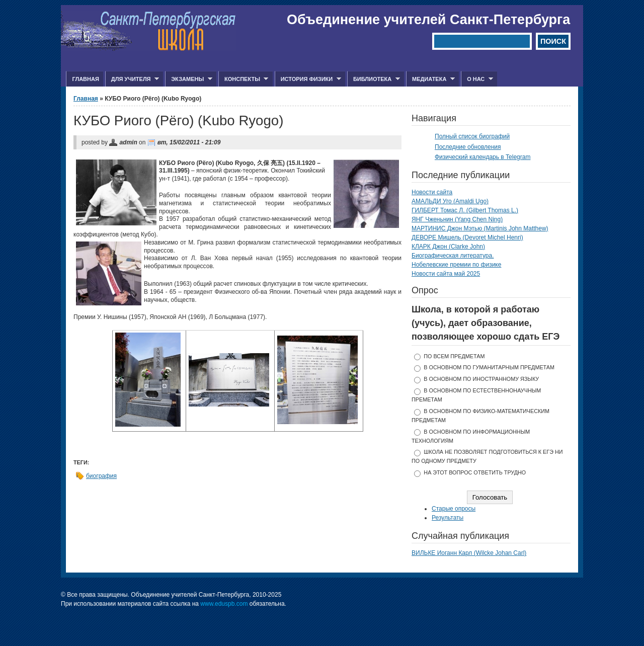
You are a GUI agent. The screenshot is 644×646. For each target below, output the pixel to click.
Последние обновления (468, 147)
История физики (308, 79)
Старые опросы (454, 509)
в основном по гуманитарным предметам (489, 367)
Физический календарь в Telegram (482, 157)
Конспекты (243, 79)
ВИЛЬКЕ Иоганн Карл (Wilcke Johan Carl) (469, 553)
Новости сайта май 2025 (446, 274)
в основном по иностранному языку (481, 379)
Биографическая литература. (453, 256)
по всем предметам (454, 356)
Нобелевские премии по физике (456, 265)
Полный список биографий (472, 136)
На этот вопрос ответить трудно (475, 472)
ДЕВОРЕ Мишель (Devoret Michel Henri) (467, 237)
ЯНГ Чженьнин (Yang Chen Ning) (457, 219)
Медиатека (430, 79)
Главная (85, 79)
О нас (477, 79)
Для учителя (132, 79)
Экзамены (189, 79)
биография (101, 476)
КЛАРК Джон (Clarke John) (448, 247)
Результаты (448, 518)
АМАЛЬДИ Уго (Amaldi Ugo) (450, 201)
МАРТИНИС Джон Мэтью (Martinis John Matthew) (480, 228)
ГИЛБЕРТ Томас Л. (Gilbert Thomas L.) (465, 210)
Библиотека (374, 79)
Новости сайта (432, 192)
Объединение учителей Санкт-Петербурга (428, 20)
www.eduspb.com (224, 604)
